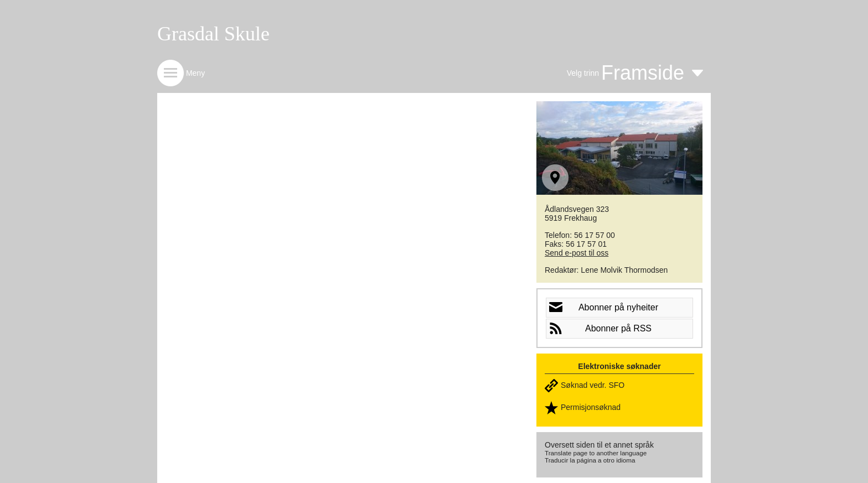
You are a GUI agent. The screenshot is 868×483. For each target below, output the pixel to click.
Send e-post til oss (577, 253)
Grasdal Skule (213, 34)
